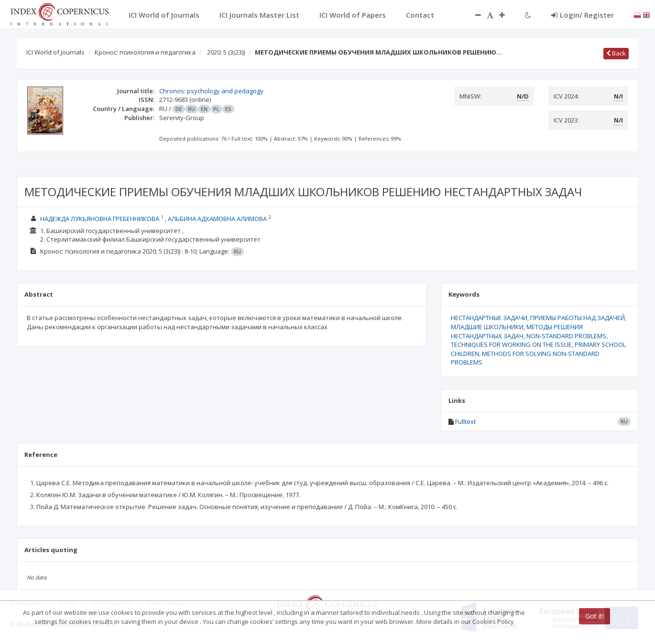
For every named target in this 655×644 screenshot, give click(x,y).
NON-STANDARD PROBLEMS (566, 336)
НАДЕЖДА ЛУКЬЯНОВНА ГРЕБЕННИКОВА (100, 219)
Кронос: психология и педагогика (145, 52)
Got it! (595, 616)
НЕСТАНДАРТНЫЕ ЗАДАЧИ (489, 318)
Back (616, 53)
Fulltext (465, 422)
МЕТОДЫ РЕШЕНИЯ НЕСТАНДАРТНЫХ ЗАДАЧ (517, 331)
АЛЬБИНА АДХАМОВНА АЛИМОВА (217, 219)
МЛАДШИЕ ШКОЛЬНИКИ (487, 327)
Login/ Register (583, 15)
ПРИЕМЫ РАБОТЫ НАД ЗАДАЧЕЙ (578, 318)
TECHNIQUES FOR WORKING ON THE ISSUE (511, 344)
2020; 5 (226, 52)
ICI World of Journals (55, 52)
